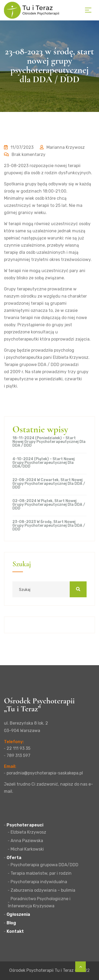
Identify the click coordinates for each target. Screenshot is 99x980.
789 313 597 (18, 755)
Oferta (14, 858)
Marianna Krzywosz (62, 147)
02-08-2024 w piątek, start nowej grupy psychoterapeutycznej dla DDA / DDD (49, 505)
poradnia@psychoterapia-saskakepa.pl (45, 773)
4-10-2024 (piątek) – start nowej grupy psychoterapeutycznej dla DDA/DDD (44, 463)
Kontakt (15, 931)
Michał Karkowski (27, 849)
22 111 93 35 (18, 748)
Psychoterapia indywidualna (39, 882)
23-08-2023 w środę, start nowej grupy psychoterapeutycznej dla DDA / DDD (49, 526)
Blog (11, 923)
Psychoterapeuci (25, 825)
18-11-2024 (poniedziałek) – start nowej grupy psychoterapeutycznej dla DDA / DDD (49, 442)
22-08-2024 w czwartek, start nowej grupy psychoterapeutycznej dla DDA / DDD (49, 484)
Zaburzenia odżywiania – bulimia (43, 890)
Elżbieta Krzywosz (28, 832)
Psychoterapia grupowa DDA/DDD (44, 865)
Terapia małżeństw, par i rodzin (41, 873)
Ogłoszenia (18, 914)
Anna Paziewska (27, 841)
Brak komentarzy (25, 154)
